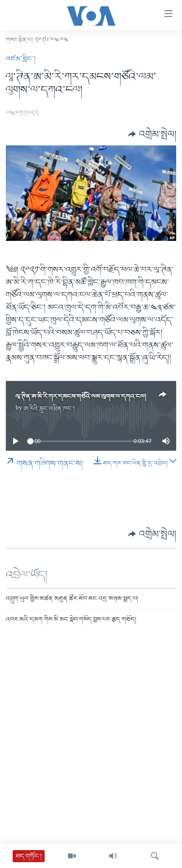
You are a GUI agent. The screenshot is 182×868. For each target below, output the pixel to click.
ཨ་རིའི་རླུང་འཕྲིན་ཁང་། (49, 409)
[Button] (152, 134)
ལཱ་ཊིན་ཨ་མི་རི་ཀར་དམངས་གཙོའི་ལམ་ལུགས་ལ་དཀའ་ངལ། (81, 397)
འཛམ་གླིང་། (21, 59)
